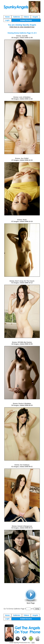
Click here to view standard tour (22, 27)
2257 (33, 643)
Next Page (31, 596)
